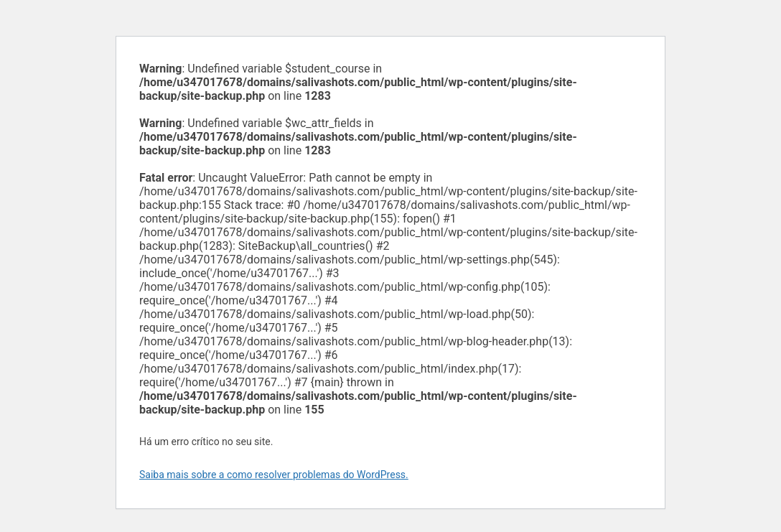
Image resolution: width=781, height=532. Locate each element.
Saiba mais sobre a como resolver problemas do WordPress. (274, 475)
